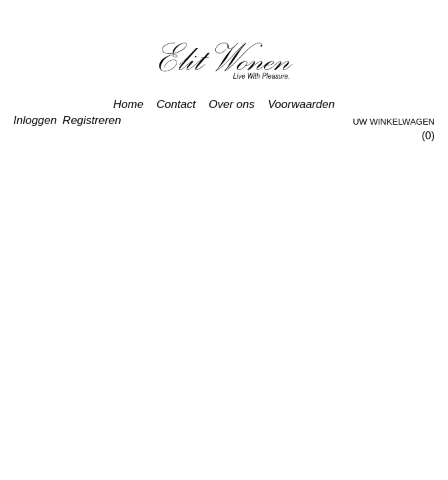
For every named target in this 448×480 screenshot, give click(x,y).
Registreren (92, 120)
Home (128, 104)
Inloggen (35, 120)
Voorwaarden (302, 104)
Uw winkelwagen (394, 122)
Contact (176, 104)
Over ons (232, 104)
